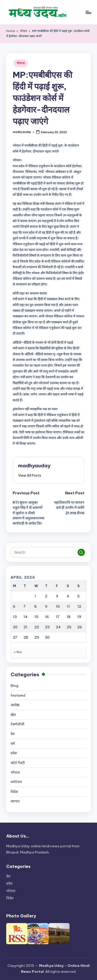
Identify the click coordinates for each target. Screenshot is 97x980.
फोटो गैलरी (18, 763)
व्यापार (15, 801)
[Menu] (88, 12)
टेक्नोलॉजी (17, 724)
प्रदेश (14, 753)
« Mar (18, 652)
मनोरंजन (16, 782)
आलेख (15, 705)
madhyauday (34, 466)
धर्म (13, 744)
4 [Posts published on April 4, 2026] (68, 596)
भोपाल (21, 63)
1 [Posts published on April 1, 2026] (35, 596)
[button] (30, 475)
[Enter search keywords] (48, 552)
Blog (14, 686)
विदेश (14, 792)
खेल (13, 715)
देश (13, 734)
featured (18, 695)
